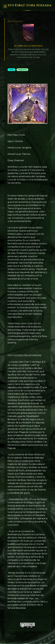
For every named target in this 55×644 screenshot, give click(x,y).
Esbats (11, 70)
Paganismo (22, 70)
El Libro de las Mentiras (28, 46)
